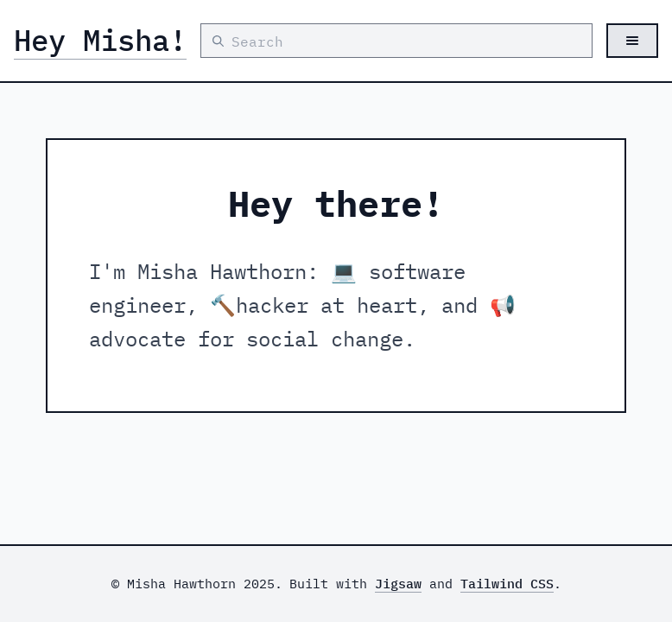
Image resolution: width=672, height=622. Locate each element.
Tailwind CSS (507, 584)
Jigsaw (398, 584)
